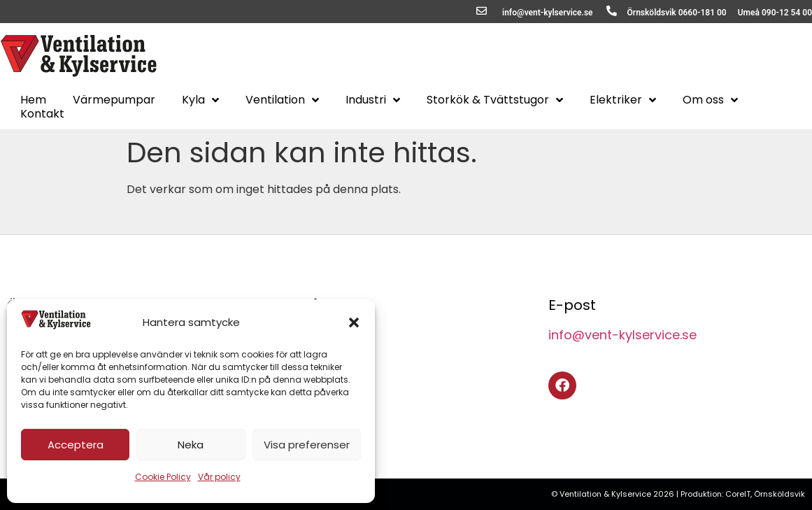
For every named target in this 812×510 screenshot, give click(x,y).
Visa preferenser (307, 445)
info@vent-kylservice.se (548, 13)
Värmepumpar (114, 100)
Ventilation (282, 100)
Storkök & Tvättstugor (495, 100)
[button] (354, 323)
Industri (373, 100)
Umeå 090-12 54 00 (775, 13)
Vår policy (219, 477)
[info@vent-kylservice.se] (482, 11)
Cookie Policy (163, 477)
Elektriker (623, 100)
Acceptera (76, 445)
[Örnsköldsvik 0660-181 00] (612, 11)
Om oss (710, 100)
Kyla (200, 100)
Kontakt (42, 114)
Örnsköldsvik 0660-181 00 (677, 13)
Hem (33, 100)
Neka (191, 445)
